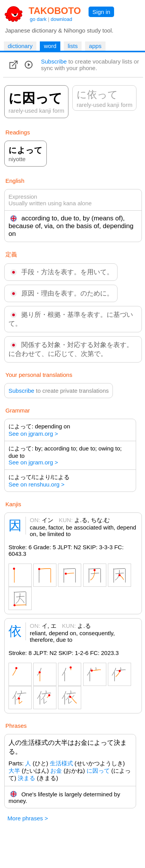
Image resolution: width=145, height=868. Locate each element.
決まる (26, 778)
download (61, 19)
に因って (98, 771)
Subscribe (54, 61)
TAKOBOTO (55, 11)
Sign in (101, 12)
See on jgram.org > (33, 434)
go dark (38, 19)
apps (95, 46)
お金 (56, 771)
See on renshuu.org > (37, 484)
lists (73, 46)
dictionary (20, 46)
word (50, 46)
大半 (14, 771)
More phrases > (28, 818)
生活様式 (61, 763)
